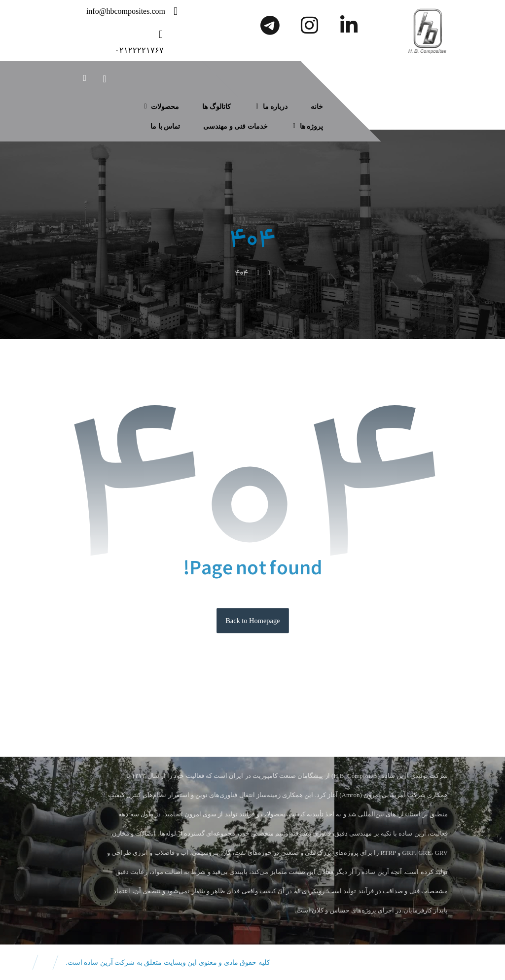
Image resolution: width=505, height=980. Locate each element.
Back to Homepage (252, 620)
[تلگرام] (270, 25)
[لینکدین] (349, 25)
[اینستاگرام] (309, 25)
